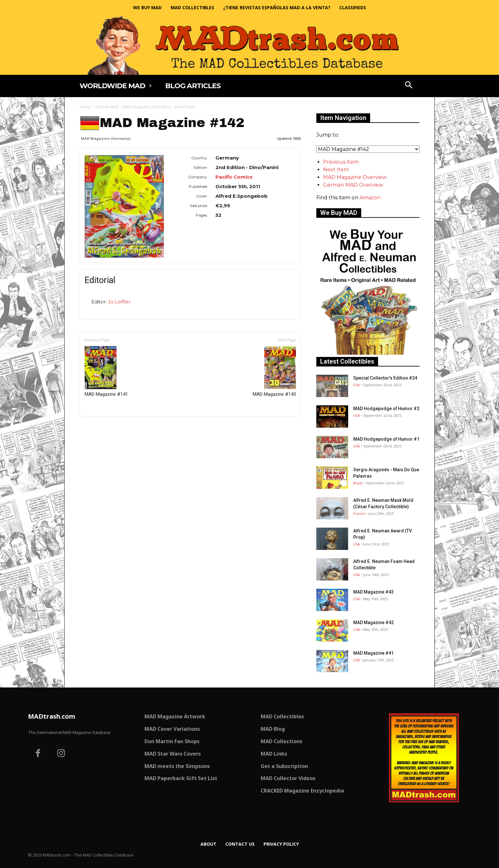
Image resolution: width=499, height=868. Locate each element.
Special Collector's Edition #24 (385, 378)
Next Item (336, 170)
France (359, 513)
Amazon (370, 198)
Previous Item (341, 162)
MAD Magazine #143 (274, 372)
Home (85, 107)
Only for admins (102, 427)
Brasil (358, 483)
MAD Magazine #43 (373, 592)
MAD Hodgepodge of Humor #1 (386, 439)
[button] (409, 86)
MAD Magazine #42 (373, 623)
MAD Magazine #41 (373, 653)
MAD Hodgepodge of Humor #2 (386, 409)
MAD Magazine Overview (355, 177)
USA (357, 385)
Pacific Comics (234, 177)
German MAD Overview (353, 185)
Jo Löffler (119, 302)
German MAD (107, 107)
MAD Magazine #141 (106, 372)
